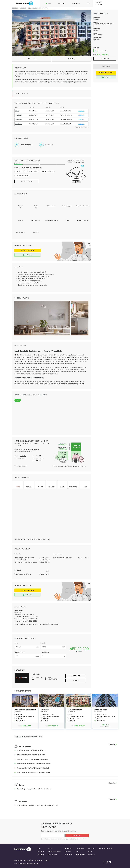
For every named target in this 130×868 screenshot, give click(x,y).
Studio (19, 171)
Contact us (92, 855)
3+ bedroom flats (22, 175)
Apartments (97, 39)
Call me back (77, 835)
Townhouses (80, 848)
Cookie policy (18, 861)
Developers (76, 3)
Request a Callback (28, 250)
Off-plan (50, 848)
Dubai (50, 3)
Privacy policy (28, 861)
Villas (78, 852)
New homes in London (106, 848)
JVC (95, 26)
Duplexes (68, 852)
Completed (39, 678)
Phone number (76, 676)
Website (76, 680)
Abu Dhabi (62, 3)
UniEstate (96, 19)
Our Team (91, 848)
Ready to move (52, 855)
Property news (80, 855)
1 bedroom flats (32, 171)
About (90, 852)
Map (32, 59)
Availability (105, 59)
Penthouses (69, 855)
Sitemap (47, 861)
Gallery (71, 59)
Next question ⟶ (27, 181)
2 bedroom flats (47, 171)
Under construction (53, 678)
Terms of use (39, 861)
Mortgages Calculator (54, 852)
